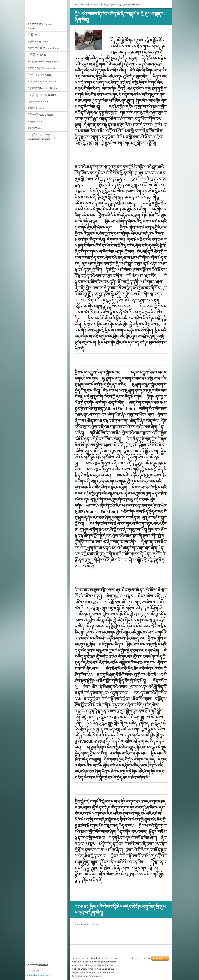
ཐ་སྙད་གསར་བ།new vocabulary (42, 81)
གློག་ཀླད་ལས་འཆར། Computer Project (41, 26)
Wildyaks (80, 4)
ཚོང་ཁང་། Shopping (37, 108)
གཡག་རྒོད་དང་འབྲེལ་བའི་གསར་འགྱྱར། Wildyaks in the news (42, 137)
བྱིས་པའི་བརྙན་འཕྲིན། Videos (40, 75)
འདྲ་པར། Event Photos (38, 101)
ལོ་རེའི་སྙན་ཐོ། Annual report (40, 115)
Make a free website (141, 958)
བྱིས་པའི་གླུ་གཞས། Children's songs (43, 68)
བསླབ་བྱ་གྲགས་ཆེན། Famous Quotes (44, 48)
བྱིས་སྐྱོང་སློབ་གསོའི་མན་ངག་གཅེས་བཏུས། (43, 61)
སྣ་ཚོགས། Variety (35, 128)
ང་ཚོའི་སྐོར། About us (37, 55)
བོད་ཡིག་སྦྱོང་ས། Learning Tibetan (43, 88)
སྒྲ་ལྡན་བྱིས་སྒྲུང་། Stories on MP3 (42, 95)
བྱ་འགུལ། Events (35, 121)
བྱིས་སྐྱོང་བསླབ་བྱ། (34, 35)
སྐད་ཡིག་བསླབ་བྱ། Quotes (38, 41)
